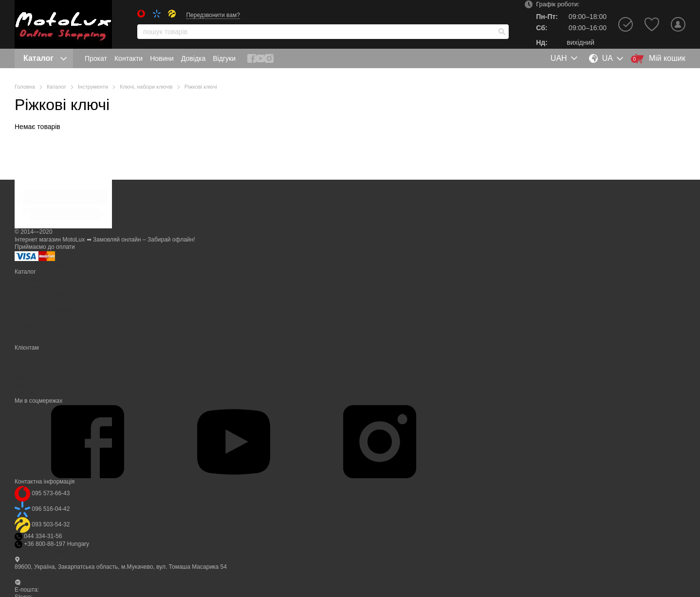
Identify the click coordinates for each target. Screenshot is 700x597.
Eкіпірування (32, 340)
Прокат (96, 58)
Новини (162, 58)
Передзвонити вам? (213, 15)
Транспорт (29, 333)
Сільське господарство (46, 295)
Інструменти (31, 287)
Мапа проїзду (33, 574)
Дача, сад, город (37, 280)
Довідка (193, 58)
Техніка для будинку (42, 317)
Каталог (45, 58)
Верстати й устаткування (48, 310)
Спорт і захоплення (41, 302)
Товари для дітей (38, 325)
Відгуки (224, 58)
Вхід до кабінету (37, 355)
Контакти (129, 58)
